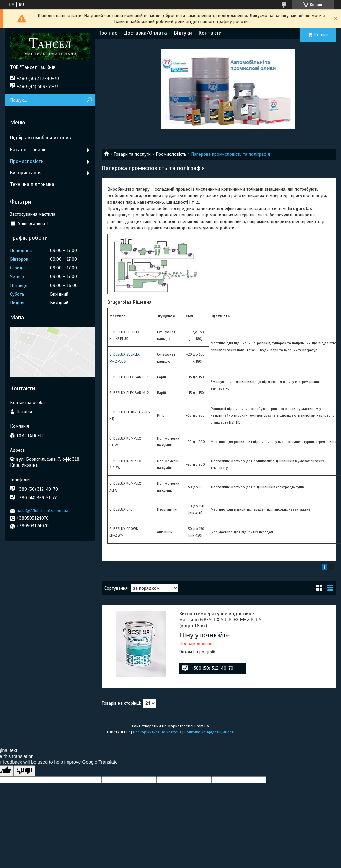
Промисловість (171, 154)
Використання (26, 173)
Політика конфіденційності (209, 732)
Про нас (108, 33)
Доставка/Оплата (145, 33)
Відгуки (183, 33)
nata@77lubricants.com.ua (43, 510)
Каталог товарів (28, 150)
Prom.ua (202, 726)
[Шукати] (89, 100)
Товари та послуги (132, 154)
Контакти (210, 33)
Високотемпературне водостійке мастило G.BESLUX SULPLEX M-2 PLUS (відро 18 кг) (220, 620)
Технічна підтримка (32, 184)
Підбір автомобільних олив (41, 138)
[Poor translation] (24, 771)
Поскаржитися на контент (157, 732)
